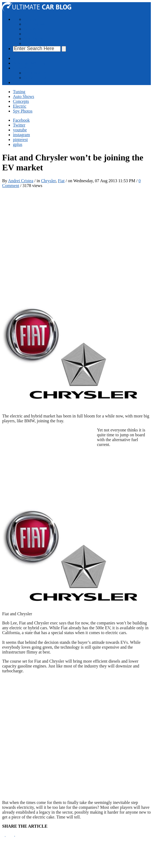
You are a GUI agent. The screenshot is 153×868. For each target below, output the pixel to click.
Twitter (19, 125)
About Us (21, 58)
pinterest (20, 140)
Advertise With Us (29, 63)
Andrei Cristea (21, 181)
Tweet (15, 836)
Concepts (32, 29)
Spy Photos (33, 39)
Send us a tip (35, 73)
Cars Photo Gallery (40, 43)
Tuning (30, 19)
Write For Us (35, 78)
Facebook (21, 120)
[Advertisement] (59, 247)
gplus (18, 144)
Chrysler (48, 181)
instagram (21, 135)
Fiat (61, 181)
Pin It (5, 836)
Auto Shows (34, 24)
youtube (20, 130)
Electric (30, 34)
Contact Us (23, 68)
